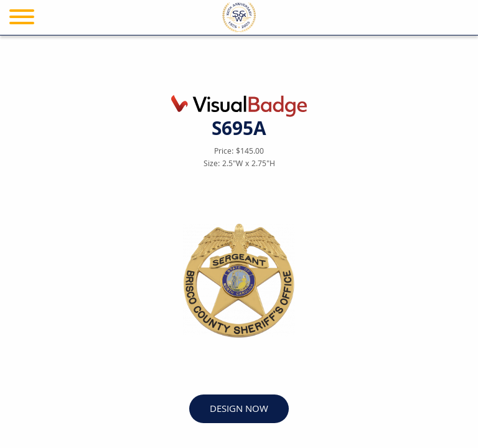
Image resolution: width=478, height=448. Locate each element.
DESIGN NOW (239, 410)
